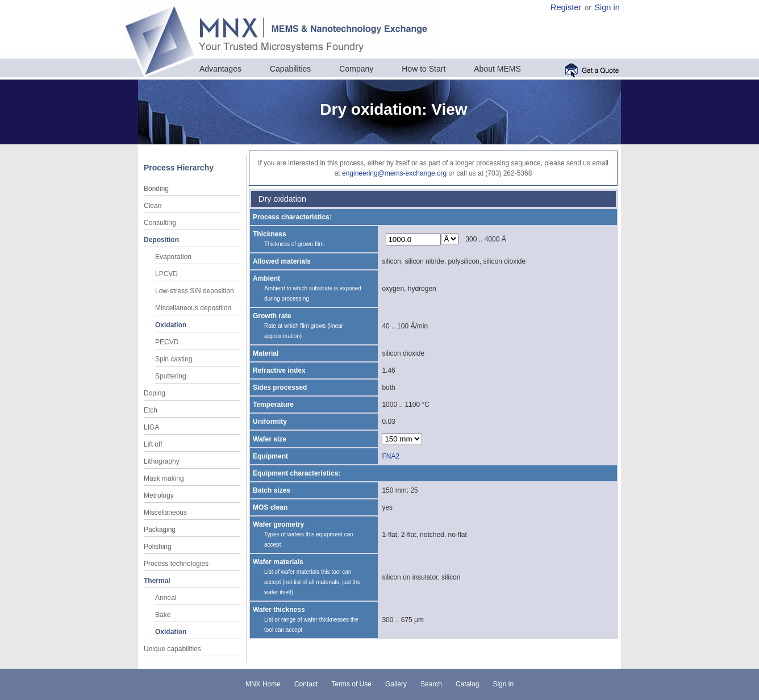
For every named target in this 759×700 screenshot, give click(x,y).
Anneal (166, 598)
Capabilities (290, 69)
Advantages (220, 69)
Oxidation (171, 325)
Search (431, 684)
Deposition (161, 240)
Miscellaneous (165, 512)
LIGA (151, 427)
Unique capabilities (172, 649)
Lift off (153, 444)
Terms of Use (351, 684)
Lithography (162, 461)
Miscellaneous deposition (193, 308)
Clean (153, 206)
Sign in (607, 7)
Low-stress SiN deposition (195, 291)
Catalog (467, 684)
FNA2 (391, 456)
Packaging (160, 530)
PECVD (167, 342)
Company (356, 69)
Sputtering (171, 376)
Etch (151, 410)
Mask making (164, 478)
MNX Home (263, 684)
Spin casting (174, 359)
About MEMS (497, 69)
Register (566, 7)
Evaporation (173, 257)
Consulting (160, 223)
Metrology (159, 495)
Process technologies (176, 564)
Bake (163, 615)
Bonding (156, 189)
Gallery (396, 684)
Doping (155, 393)
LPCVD (166, 274)
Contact (306, 684)
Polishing (158, 547)
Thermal (157, 581)
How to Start (424, 69)
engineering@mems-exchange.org (394, 173)
